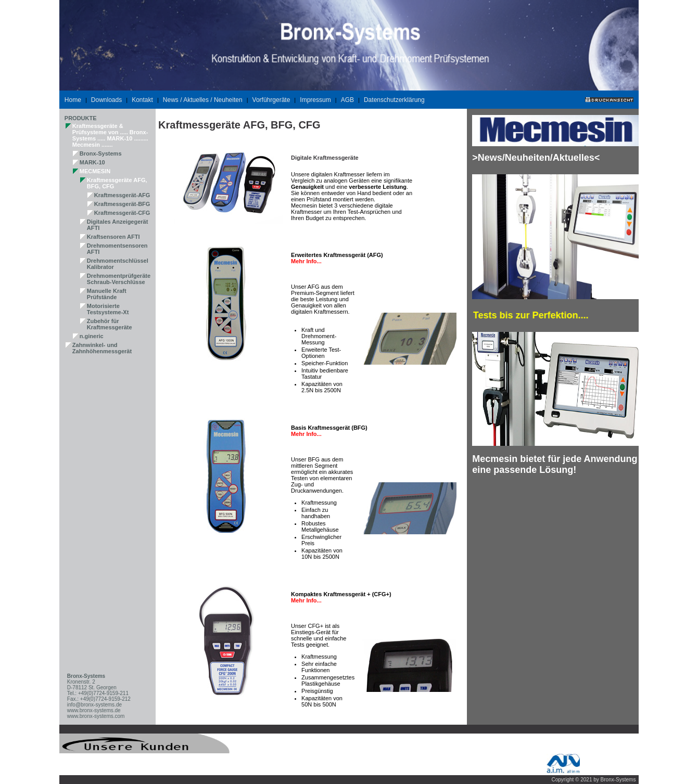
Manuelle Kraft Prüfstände (107, 294)
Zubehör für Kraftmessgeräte (110, 324)
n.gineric (92, 336)
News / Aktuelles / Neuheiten (203, 100)
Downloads (106, 100)
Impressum (315, 100)
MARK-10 (92, 162)
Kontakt (142, 100)
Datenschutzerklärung (394, 100)
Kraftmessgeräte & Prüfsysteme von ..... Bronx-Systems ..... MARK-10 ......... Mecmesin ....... (110, 135)
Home (73, 100)
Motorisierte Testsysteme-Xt (108, 309)
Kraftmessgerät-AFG (122, 195)
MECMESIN (95, 171)
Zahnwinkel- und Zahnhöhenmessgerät (102, 348)
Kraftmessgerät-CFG (122, 213)
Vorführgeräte (271, 100)
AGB (347, 100)
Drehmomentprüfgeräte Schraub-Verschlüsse (119, 279)
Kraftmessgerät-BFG (122, 204)
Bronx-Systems (101, 153)
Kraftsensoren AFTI (113, 237)
